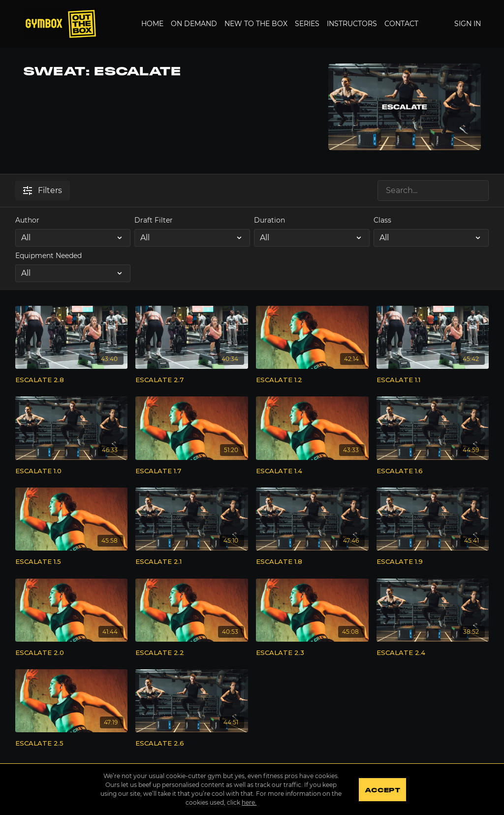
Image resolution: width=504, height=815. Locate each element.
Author (27, 220)
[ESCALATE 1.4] (312, 471)
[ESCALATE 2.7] (192, 380)
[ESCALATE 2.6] (192, 744)
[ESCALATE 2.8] (72, 380)
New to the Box (256, 24)
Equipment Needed (48, 256)
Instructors (352, 24)
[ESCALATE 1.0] (72, 471)
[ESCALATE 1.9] (433, 562)
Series (307, 24)
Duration (269, 220)
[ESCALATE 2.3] (312, 653)
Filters (43, 190)
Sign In (468, 24)
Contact (401, 24)
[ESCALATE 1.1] (433, 380)
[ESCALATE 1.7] (192, 471)
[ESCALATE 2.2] (192, 653)
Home (152, 24)
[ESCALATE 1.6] (433, 471)
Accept (382, 790)
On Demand (194, 24)
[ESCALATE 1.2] (312, 380)
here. (249, 802)
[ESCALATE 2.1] (192, 562)
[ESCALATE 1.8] (312, 562)
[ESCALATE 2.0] (72, 653)
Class (382, 220)
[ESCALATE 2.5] (72, 744)
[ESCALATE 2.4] (433, 653)
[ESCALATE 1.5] (72, 562)
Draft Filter (154, 220)
